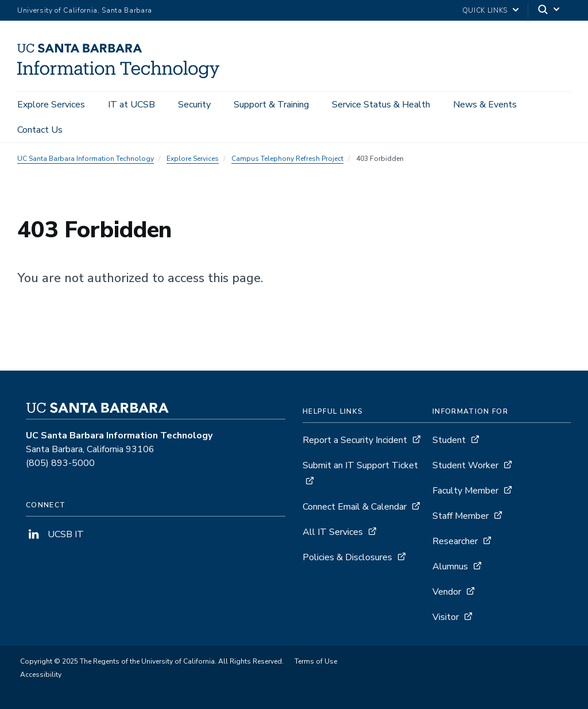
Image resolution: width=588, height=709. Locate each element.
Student (449, 440)
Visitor (446, 617)
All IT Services (333, 532)
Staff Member (461, 516)
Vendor (447, 592)
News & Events (485, 105)
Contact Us (40, 130)
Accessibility (41, 675)
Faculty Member (465, 491)
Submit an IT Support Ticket (360, 465)
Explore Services (51, 105)
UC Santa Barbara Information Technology (86, 159)
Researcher (455, 541)
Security (194, 105)
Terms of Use (316, 661)
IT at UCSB (131, 105)
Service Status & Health (381, 105)
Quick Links (485, 10)
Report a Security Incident (355, 440)
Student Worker (465, 465)
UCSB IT (55, 534)
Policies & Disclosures (347, 557)
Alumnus (450, 567)
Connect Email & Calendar (355, 507)
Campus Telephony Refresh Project (287, 159)
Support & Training (271, 105)
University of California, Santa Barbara (85, 10)
